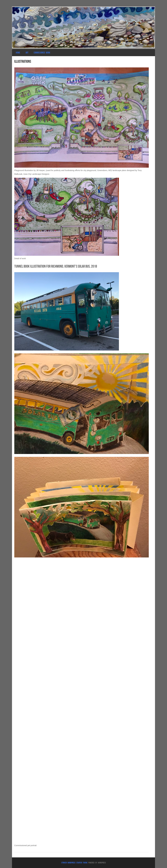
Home (18, 53)
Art (27, 53)
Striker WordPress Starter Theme (74, 863)
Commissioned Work (42, 53)
